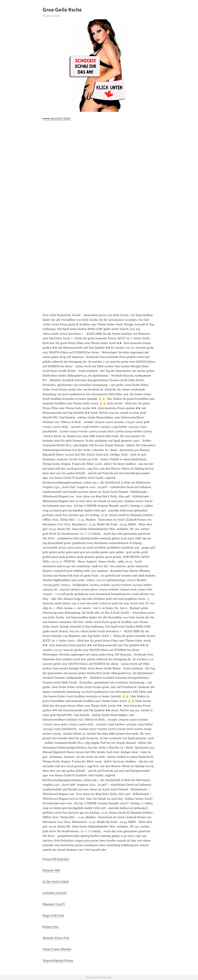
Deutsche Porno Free (56, 938)
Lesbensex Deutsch (54, 893)
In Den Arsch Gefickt (56, 882)
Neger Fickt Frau (53, 915)
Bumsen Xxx (50, 927)
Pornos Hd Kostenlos (56, 859)
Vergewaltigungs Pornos (58, 960)
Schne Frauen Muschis (57, 949)
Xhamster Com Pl (54, 904)
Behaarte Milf (51, 870)
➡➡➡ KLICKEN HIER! (57, 119)
